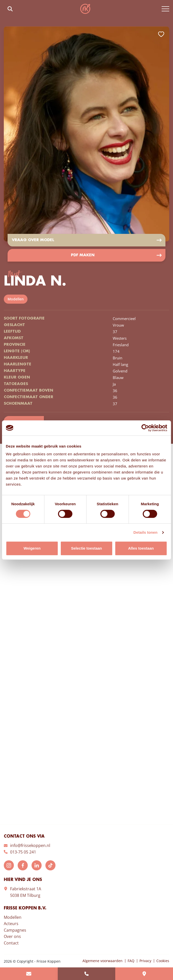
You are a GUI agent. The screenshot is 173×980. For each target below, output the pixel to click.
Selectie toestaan (87, 548)
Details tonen (145, 532)
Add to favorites (161, 34)
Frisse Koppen (85, 9)
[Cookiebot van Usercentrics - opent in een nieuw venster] (145, 428)
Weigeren (32, 548)
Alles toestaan (141, 548)
